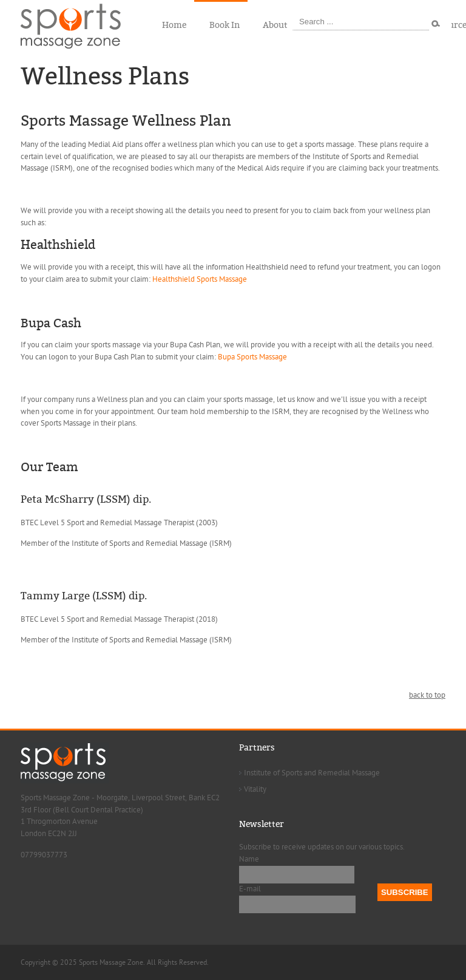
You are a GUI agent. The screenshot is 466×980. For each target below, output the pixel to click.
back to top (427, 695)
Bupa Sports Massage (252, 357)
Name (249, 859)
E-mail (250, 889)
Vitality (255, 789)
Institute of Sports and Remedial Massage (312, 773)
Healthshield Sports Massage (200, 279)
